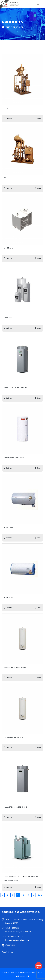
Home (6, 27)
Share (38, 119)
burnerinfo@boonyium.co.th (17, 940)
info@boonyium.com (14, 936)
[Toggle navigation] (38, 4)
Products (18, 27)
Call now (8, 119)
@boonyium (10, 945)
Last (40, 895)
